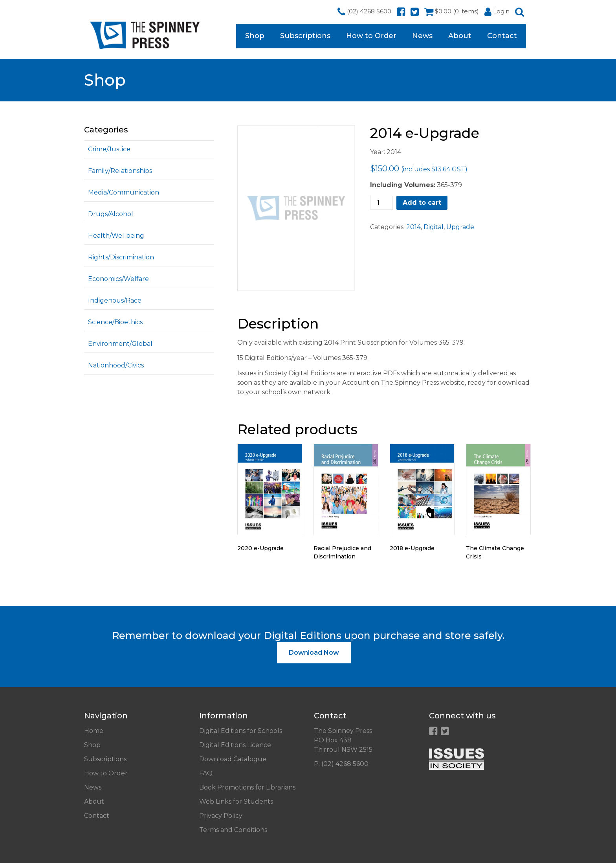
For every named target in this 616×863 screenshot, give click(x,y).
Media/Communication (124, 192)
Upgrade (460, 227)
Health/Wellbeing (116, 236)
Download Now (314, 653)
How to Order (371, 36)
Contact (502, 36)
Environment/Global (120, 344)
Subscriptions (305, 36)
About (460, 36)
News (422, 36)
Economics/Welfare (118, 279)
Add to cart (422, 203)
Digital (434, 227)
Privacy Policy (221, 816)
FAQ (206, 773)
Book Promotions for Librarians (247, 787)
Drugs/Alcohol (111, 214)
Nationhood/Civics (116, 365)
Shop (255, 36)
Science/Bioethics (115, 322)
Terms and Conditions (233, 830)
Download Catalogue (233, 759)
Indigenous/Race (115, 300)
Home (94, 731)
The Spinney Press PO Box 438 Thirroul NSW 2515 (343, 740)
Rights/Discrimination (121, 257)
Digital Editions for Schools (241, 731)
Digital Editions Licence (235, 745)
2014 (413, 227)
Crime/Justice (109, 149)
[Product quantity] (381, 203)
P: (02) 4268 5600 (341, 764)
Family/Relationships (120, 171)
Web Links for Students (236, 801)
